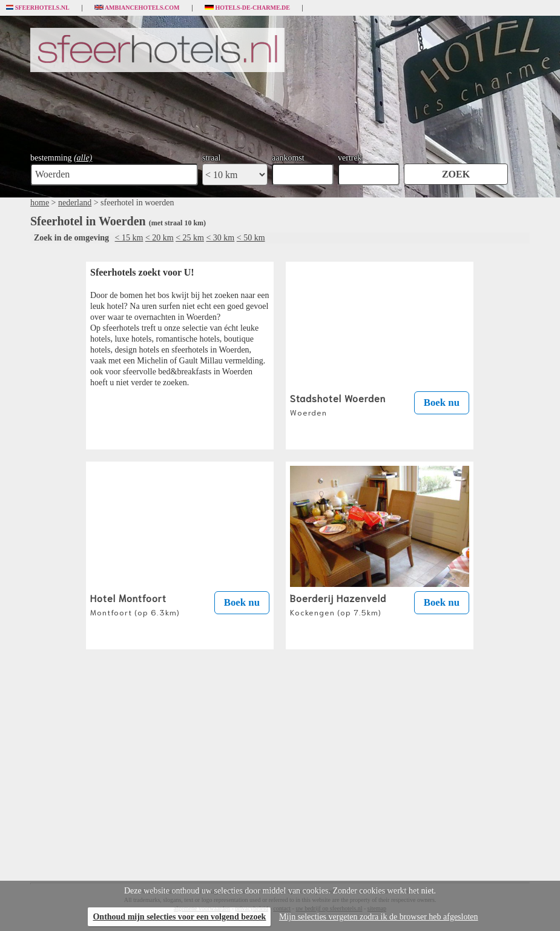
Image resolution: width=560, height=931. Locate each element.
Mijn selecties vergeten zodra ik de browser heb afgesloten (379, 917)
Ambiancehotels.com (137, 8)
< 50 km (251, 238)
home (40, 203)
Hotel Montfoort (135, 604)
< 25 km (190, 238)
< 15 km (129, 238)
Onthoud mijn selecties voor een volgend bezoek (179, 917)
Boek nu (442, 403)
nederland (75, 203)
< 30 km (220, 238)
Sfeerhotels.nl (38, 8)
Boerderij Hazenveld (338, 604)
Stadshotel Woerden (338, 404)
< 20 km (160, 238)
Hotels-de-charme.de (248, 8)
